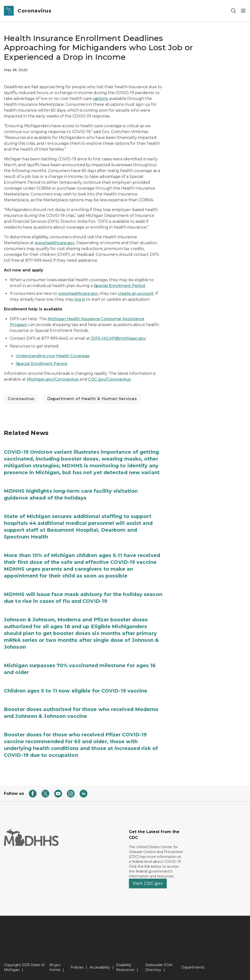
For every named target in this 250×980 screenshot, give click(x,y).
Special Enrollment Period (119, 286)
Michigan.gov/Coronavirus (53, 379)
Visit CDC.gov (148, 883)
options (100, 99)
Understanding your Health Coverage (52, 356)
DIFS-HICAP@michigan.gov (118, 338)
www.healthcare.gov (55, 243)
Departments (193, 967)
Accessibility (100, 967)
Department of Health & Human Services (92, 399)
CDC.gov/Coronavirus (109, 379)
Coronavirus (21, 399)
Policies (77, 967)
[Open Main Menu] (243, 11)
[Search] (233, 11)
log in (80, 299)
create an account (136, 293)
